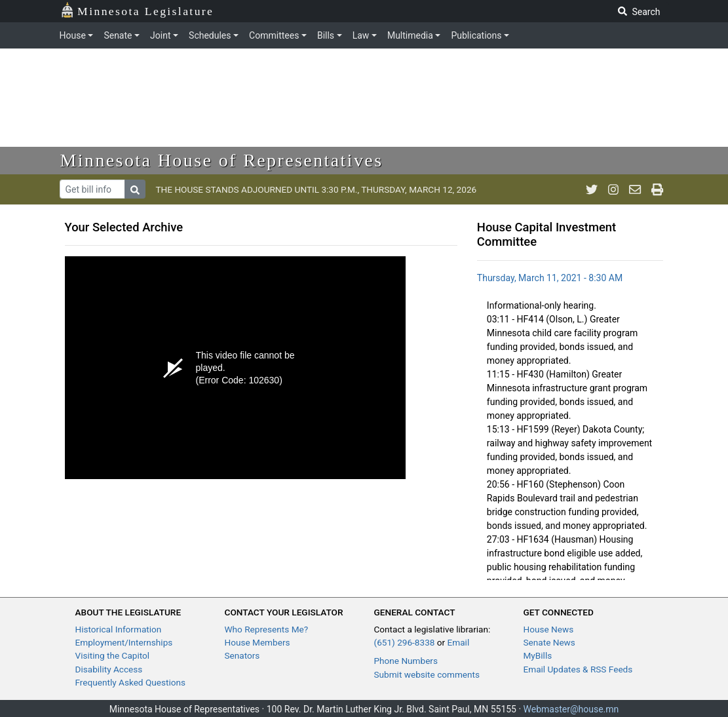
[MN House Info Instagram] (613, 189)
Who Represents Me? (267, 629)
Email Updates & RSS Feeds (578, 669)
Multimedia (410, 35)
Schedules (210, 35)
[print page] (657, 189)
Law (361, 35)
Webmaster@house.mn (571, 709)
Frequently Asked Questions (131, 682)
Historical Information (119, 629)
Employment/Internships (124, 642)
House (73, 35)
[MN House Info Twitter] (592, 189)
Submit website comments (427, 674)
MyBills (538, 655)
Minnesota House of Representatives (222, 160)
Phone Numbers (406, 661)
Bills (326, 35)
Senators (242, 655)
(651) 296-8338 (405, 642)
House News (549, 629)
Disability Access (109, 669)
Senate (118, 35)
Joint (160, 35)
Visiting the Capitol (113, 655)
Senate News (549, 642)
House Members (258, 642)
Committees (274, 35)
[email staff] (635, 189)
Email (459, 642)
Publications (476, 35)
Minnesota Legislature (137, 10)
